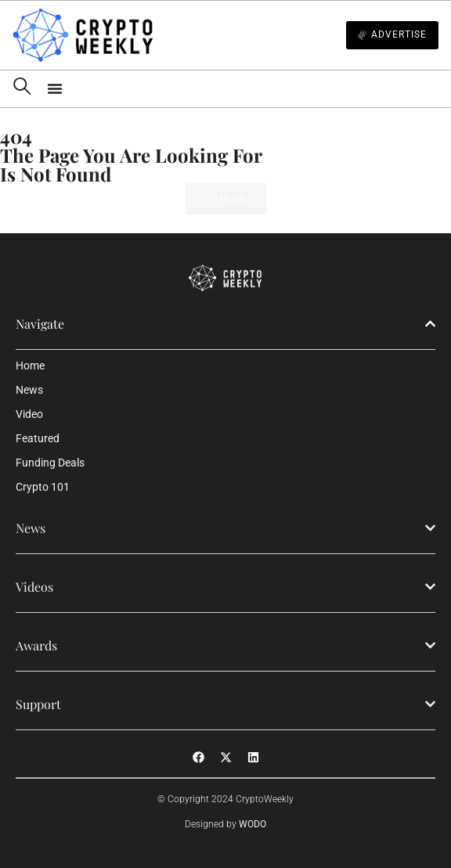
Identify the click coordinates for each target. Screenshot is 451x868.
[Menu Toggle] (243, 88)
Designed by (225, 824)
